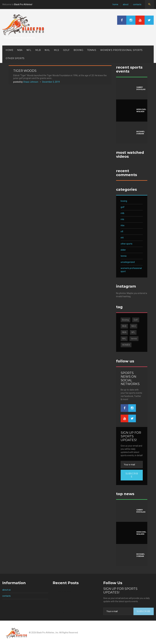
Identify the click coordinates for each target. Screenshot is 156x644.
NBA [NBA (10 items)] (124, 332)
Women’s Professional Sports (121, 50)
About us (6, 590)
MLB (38, 50)
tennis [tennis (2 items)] (134, 339)
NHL (47, 50)
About (126, 4)
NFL (29, 50)
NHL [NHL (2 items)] (124, 339)
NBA (20, 50)
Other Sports (15, 58)
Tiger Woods (25, 71)
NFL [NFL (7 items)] (133, 332)
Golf (66, 50)
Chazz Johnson (31, 82)
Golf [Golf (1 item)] (136, 320)
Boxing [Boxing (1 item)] (125, 320)
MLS (57, 50)
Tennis (92, 50)
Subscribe (132, 475)
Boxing (78, 50)
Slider (123, 250)
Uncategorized (128, 262)
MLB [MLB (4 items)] (124, 326)
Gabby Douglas (141, 88)
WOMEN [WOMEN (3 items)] (126, 345)
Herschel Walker (141, 110)
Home (115, 4)
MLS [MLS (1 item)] (134, 326)
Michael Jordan (141, 133)
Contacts (137, 4)
